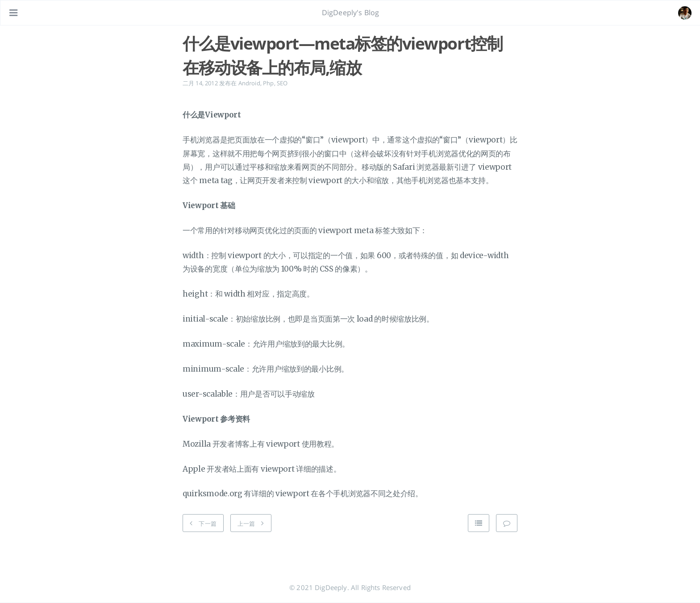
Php (268, 83)
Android (249, 83)
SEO (282, 83)
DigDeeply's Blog (351, 13)
